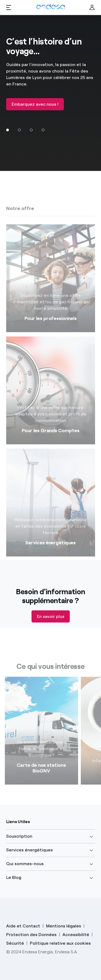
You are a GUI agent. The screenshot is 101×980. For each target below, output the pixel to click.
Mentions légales (64, 926)
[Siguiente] (94, 763)
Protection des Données (31, 935)
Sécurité (15, 943)
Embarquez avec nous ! (35, 104)
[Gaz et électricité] (51, 396)
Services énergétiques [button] (29, 850)
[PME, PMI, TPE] (51, 284)
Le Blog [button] (14, 877)
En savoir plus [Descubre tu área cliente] (51, 616)
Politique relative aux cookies (60, 943)
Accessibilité (76, 935)
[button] (9, 8)
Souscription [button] (19, 836)
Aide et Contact (23, 926)
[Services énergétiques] (51, 508)
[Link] (41, 736)
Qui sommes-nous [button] (25, 864)
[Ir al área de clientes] (92, 8)
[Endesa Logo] (50, 6)
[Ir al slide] (19, 130)
